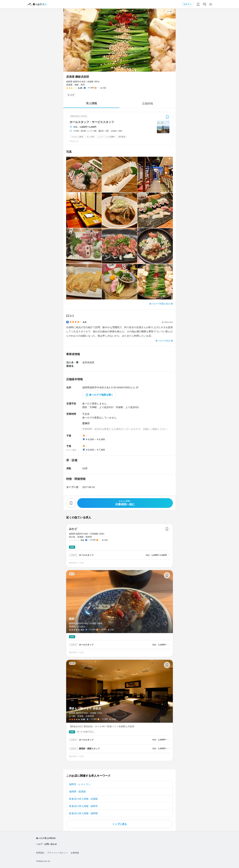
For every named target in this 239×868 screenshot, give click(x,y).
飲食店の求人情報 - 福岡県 (83, 813)
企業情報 (75, 853)
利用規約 (40, 853)
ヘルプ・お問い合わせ (46, 844)
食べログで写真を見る (160, 304)
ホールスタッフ (86, 555)
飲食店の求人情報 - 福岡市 (83, 806)
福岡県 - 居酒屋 (77, 792)
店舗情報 (148, 104)
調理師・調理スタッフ (89, 749)
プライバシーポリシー (57, 853)
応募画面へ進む (125, 503)
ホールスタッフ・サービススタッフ (92, 122)
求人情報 (91, 103)
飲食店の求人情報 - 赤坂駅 (83, 799)
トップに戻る (119, 824)
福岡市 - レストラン (80, 784)
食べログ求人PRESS (46, 838)
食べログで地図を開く (101, 395)
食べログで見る (163, 341)
